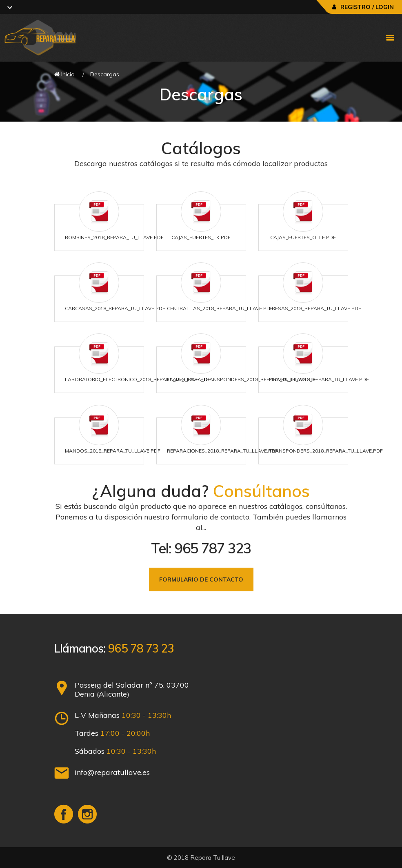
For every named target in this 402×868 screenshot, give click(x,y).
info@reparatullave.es (112, 772)
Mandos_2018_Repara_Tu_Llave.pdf (113, 451)
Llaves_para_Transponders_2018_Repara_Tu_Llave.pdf (242, 379)
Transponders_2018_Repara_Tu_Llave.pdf (326, 451)
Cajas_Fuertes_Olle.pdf (303, 237)
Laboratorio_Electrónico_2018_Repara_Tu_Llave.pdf (138, 379)
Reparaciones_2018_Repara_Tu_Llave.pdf (222, 451)
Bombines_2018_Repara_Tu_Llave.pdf (114, 237)
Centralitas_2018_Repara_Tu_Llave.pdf (220, 308)
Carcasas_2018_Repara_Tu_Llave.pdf (115, 308)
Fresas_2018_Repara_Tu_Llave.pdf (315, 308)
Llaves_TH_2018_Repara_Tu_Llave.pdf (319, 379)
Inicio (64, 74)
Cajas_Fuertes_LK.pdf (201, 237)
